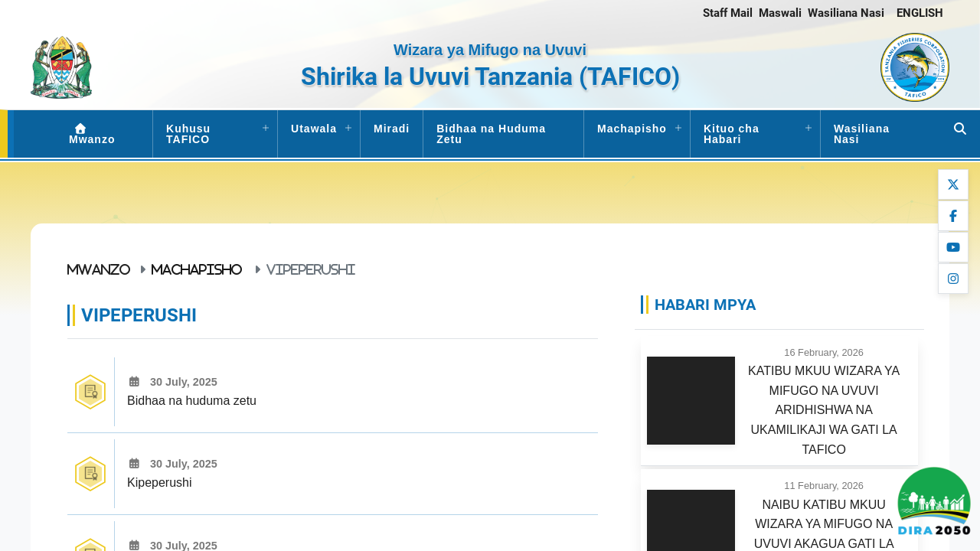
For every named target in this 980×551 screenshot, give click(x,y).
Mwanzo (92, 134)
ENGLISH (920, 13)
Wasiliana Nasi (846, 13)
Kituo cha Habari (732, 134)
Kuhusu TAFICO (188, 134)
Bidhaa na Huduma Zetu (491, 134)
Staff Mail (728, 13)
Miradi (392, 129)
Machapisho (632, 129)
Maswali (780, 13)
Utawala (314, 129)
